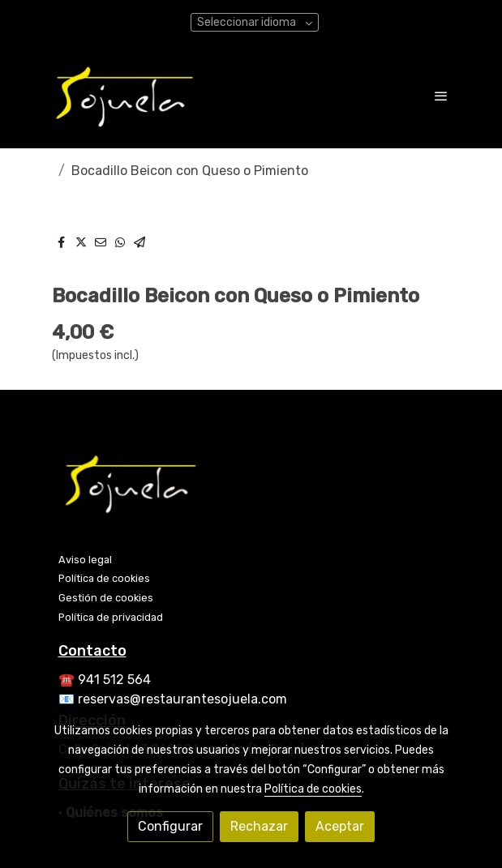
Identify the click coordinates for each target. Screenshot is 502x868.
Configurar (170, 826)
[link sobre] (251, 486)
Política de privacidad (111, 617)
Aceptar (340, 826)
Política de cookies (104, 578)
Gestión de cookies (106, 598)
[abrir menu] (441, 96)
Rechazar (259, 826)
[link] (125, 96)
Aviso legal (85, 560)
